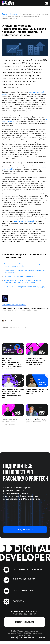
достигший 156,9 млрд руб (24, 222)
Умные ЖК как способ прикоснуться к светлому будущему (25, 288)
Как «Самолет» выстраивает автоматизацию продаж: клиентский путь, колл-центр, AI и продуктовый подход (13, 396)
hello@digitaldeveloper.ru (28, 572)
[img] (8, 3)
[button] (25, 532)
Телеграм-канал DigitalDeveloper (14, 306)
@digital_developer (24, 582)
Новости (14, 15)
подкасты (18, 604)
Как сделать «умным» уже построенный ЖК (20, 278)
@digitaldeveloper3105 (25, 593)
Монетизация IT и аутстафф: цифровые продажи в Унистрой (37, 394)
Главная (5, 15)
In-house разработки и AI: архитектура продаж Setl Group (36, 424)
